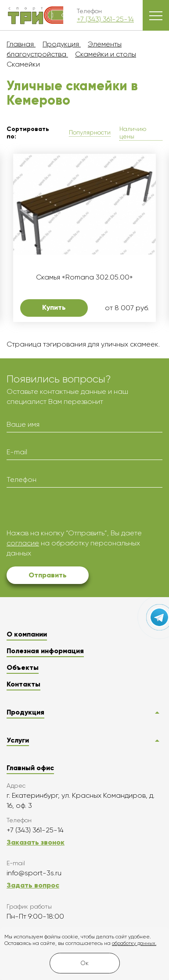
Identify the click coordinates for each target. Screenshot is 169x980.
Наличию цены (133, 133)
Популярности (90, 132)
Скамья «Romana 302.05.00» (84, 277)
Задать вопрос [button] (33, 885)
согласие (23, 543)
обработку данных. (134, 943)
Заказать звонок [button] (36, 842)
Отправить (48, 575)
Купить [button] (54, 307)
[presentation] (73, 511)
